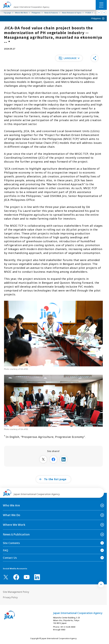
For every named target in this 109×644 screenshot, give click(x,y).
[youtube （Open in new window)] (27, 577)
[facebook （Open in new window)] (16, 577)
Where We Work (14, 525)
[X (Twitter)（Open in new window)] (6, 577)
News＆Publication (16, 534)
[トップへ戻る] (101, 584)
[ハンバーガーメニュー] (101, 4)
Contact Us (10, 558)
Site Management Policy (16, 592)
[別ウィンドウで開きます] (43, 459)
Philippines (96, 18)
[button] (69, 58)
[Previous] (99, 13)
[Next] (104, 13)
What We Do (12, 515)
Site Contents (11, 543)
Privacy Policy (10, 597)
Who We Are (11, 505)
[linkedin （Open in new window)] (37, 577)
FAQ (6, 550)
